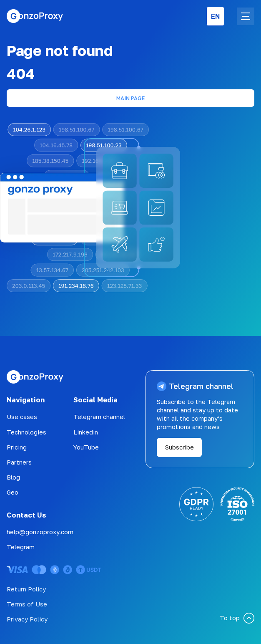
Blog (13, 477)
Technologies (26, 432)
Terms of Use (27, 604)
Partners (19, 462)
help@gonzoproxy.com (40, 532)
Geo (13, 492)
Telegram (21, 547)
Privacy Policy (27, 619)
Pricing (17, 447)
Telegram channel (99, 417)
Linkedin (86, 432)
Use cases (22, 417)
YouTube (86, 447)
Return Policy (26, 589)
